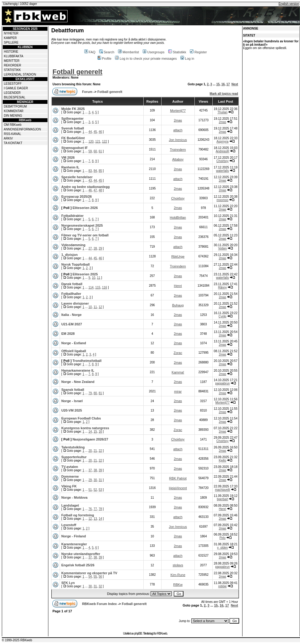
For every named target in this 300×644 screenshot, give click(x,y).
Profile (104, 58)
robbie (222, 586)
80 (95, 393)
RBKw (178, 585)
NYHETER (11, 33)
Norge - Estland (73, 343)
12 (100, 307)
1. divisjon (69, 255)
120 (91, 142)
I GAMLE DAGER (16, 88)
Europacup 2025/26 (76, 196)
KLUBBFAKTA (14, 56)
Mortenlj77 (178, 111)
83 (90, 171)
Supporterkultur (74, 457)
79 (90, 393)
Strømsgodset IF (74, 148)
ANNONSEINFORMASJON (22, 129)
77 (95, 509)
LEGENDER (12, 93)
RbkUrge (178, 257)
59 (90, 151)
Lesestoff (69, 525)
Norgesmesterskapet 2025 (82, 225)
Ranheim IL (70, 167)
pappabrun (222, 383)
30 (95, 480)
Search (107, 52)
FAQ (90, 52)
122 (105, 142)
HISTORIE (11, 52)
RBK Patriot (178, 478)
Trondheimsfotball (87, 361)
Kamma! (178, 372)
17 (228, 84)
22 (100, 451)
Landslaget (70, 505)
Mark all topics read (224, 94)
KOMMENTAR (14, 111)
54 (90, 577)
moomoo (223, 200)
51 (90, 490)
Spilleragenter (72, 119)
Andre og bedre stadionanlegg (85, 187)
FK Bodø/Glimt (73, 138)
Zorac (178, 353)
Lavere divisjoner (75, 303)
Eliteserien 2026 (85, 208)
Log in (187, 58)
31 (100, 480)
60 (95, 151)
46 (100, 132)
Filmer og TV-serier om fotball (85, 235)
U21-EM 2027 (72, 324)
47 (95, 190)
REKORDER (13, 65)
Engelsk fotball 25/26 (78, 565)
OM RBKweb (13, 125)
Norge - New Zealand (78, 382)
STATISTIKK (12, 70)
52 (95, 490)
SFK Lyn (68, 583)
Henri (178, 286)
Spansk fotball (73, 390)
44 (90, 132)
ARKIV (8, 138)
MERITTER (12, 61)
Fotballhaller (71, 294)
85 (100, 171)
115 (98, 287)
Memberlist (129, 52)
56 (100, 577)
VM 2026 (68, 157)
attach (178, 130)
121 (98, 142)
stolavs (178, 565)
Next (235, 84)
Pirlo (222, 538)
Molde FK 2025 (73, 109)
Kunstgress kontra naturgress (85, 428)
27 (90, 248)
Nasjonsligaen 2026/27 (90, 439)
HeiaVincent (178, 488)
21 (95, 451)
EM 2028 (68, 334)
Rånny (223, 287)
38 (95, 470)
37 (90, 470)
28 (95, 248)
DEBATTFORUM (15, 106)
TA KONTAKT (13, 143)
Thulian (223, 112)
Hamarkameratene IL (78, 370)
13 (95, 519)
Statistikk (177, 52)
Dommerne (70, 476)
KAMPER (10, 38)
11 (99, 278)
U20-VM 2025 (72, 410)
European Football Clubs (81, 418)
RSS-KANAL (13, 134)
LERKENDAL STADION (20, 74)
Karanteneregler (74, 544)
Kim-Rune (178, 575)
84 (95, 171)
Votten (222, 248)
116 (105, 287)
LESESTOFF (13, 84)
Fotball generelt (77, 72)
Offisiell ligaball (73, 351)
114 (91, 287)
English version (289, 4)
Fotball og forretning (78, 515)
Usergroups (154, 52)
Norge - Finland (73, 536)
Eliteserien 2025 (85, 274)
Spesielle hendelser (77, 177)
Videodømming (73, 245)
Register (198, 52)
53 (100, 490)
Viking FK (69, 486)
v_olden (223, 548)
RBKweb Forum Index (99, 604)
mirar (178, 391)
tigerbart (223, 499)
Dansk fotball (72, 284)
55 (95, 577)
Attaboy (178, 159)
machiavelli (222, 490)
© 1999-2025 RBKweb (17, 640)
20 (90, 451)
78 (100, 509)
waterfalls (222, 171)
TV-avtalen (70, 467)
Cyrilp (222, 316)
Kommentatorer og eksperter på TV (89, 573)
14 (90, 432)
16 (223, 84)
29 (100, 248)
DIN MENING (13, 116)
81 (100, 393)
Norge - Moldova (74, 497)
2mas (178, 120)
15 (218, 84)
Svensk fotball (73, 128)
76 (90, 509)
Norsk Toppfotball (75, 264)
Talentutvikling (73, 447)
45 (95, 132)
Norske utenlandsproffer (81, 554)
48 (100, 190)
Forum (87, 92)
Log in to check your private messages (146, 58)
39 (100, 470)
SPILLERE (11, 42)
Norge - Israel (72, 401)
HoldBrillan (178, 218)
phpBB (138, 633)
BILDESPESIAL (15, 97)
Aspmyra (222, 142)
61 (100, 151)
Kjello (222, 460)
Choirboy (222, 161)
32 (100, 586)
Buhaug (178, 305)
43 (90, 180)
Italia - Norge (71, 315)
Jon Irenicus (178, 140)
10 (94, 278)
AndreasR (222, 151)
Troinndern (178, 150)
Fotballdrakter (72, 216)
